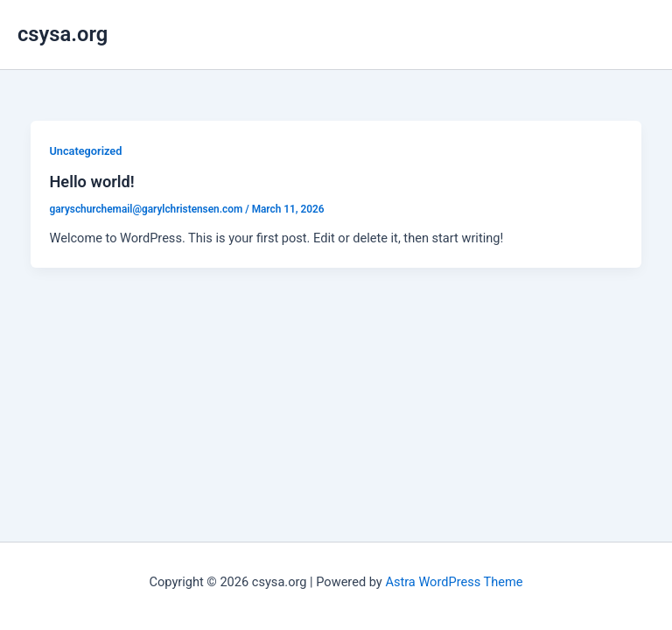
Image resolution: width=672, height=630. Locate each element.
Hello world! (91, 182)
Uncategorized (85, 151)
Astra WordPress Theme (454, 582)
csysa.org (63, 34)
